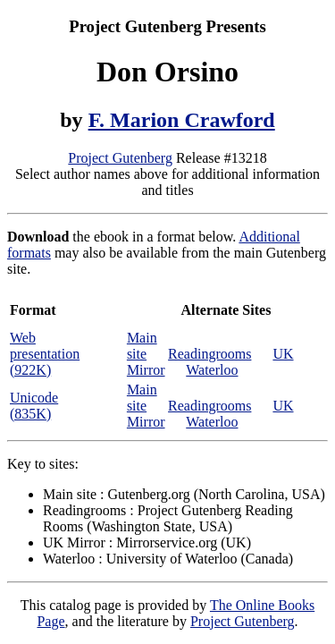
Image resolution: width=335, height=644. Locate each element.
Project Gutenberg (120, 158)
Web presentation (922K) (45, 354)
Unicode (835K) (34, 406)
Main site (142, 346)
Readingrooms (209, 354)
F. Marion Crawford (182, 120)
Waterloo (212, 370)
